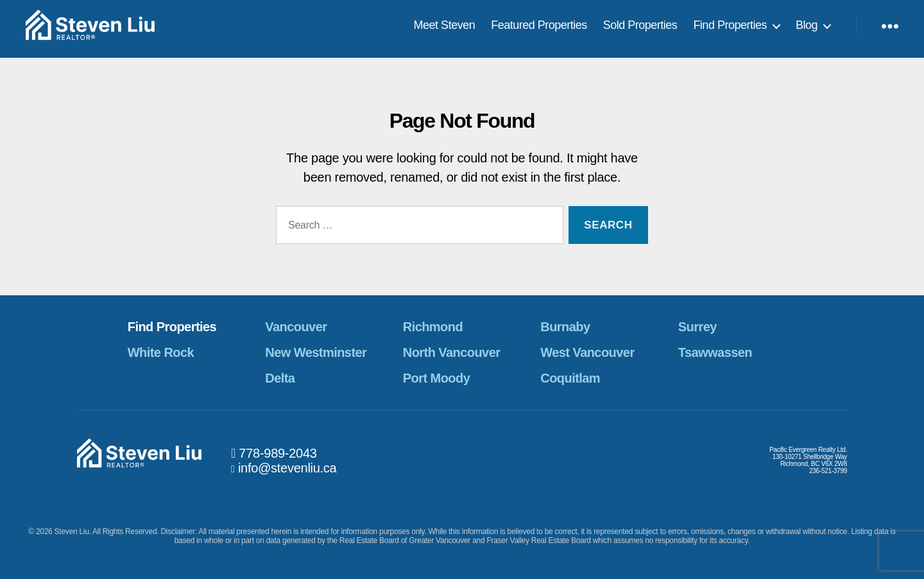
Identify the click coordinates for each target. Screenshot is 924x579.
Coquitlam (570, 378)
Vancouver (296, 327)
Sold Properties (640, 28)
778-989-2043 (278, 453)
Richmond (433, 327)
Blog (807, 28)
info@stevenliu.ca (287, 468)
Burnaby (565, 327)
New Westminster (316, 352)
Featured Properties (539, 28)
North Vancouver (452, 352)
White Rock (161, 352)
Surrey (697, 327)
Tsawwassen (715, 352)
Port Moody (436, 378)
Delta (280, 378)
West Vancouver (587, 352)
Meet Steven (445, 28)
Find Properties (730, 28)
